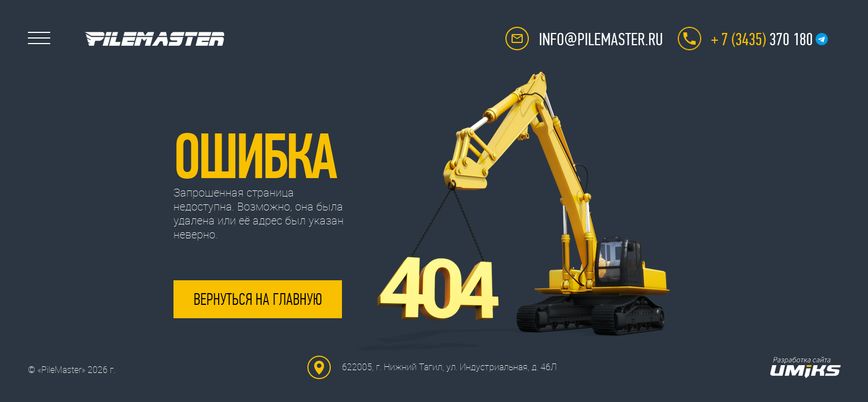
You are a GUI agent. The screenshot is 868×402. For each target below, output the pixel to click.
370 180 (762, 40)
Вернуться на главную (258, 299)
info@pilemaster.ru (601, 40)
